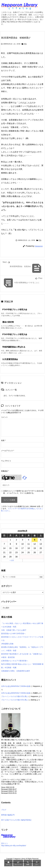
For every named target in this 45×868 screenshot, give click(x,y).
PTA (25, 44)
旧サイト (5, 843)
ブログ (4, 810)
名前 (3, 440)
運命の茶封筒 (8, 322)
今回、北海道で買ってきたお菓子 (14, 630)
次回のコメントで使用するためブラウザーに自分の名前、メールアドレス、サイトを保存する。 (23, 492)
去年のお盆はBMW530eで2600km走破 (16, 686)
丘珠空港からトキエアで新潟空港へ (15, 661)
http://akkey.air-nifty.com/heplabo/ (14, 846)
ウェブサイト (6, 461)
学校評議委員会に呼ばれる (14, 347)
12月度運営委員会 (10, 359)
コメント (4, 417)
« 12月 (12, 560)
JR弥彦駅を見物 (7, 644)
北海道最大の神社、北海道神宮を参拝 (15, 671)
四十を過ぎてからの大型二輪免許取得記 (16, 820)
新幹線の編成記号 (8, 815)
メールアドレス (7, 451)
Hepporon (39, 246)
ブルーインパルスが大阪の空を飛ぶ (15, 696)
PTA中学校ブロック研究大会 (15, 310)
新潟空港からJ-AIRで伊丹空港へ (13, 634)
